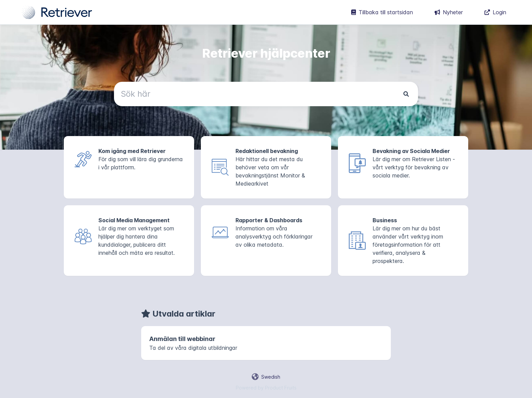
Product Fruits (281, 388)
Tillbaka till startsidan (382, 12)
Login (495, 12)
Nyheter (449, 12)
